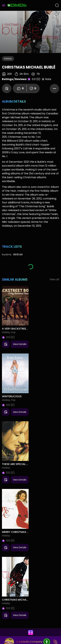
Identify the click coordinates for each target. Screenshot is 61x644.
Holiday (8, 59)
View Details (20, 344)
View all (54, 279)
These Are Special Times (15, 464)
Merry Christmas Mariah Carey (15, 532)
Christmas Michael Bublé (15, 600)
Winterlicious (12, 396)
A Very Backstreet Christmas (15, 329)
